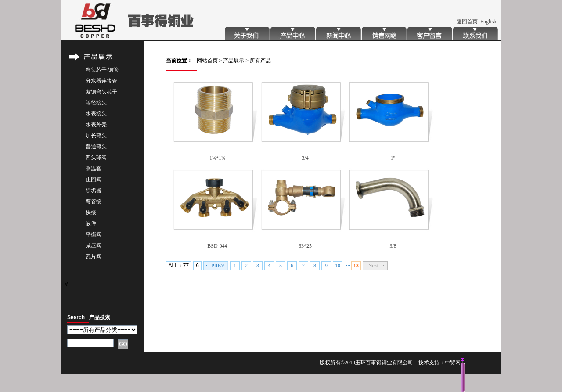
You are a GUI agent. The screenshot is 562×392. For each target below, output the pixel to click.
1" (393, 158)
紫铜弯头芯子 (101, 92)
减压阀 (94, 245)
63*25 (305, 246)
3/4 (305, 158)
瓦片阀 (94, 256)
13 (356, 266)
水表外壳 (96, 125)
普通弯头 (96, 147)
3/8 (393, 246)
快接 (91, 212)
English (488, 22)
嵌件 (91, 223)
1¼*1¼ (217, 158)
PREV (218, 266)
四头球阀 (96, 158)
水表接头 (96, 114)
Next (373, 266)
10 (338, 266)
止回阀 (94, 180)
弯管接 (94, 201)
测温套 (94, 169)
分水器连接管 (101, 81)
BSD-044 (217, 246)
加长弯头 (96, 136)
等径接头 (96, 103)
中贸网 (453, 363)
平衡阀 (94, 234)
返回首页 (467, 22)
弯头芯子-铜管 (102, 70)
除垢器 (94, 191)
